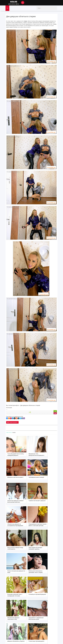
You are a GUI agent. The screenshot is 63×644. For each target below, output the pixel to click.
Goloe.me (16, 3)
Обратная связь (10, 638)
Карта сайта (18, 638)
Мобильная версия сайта (28, 638)
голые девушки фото (14, 641)
